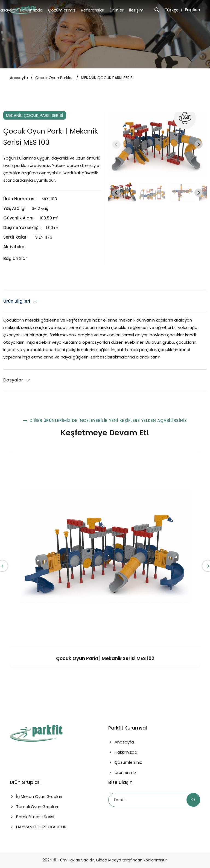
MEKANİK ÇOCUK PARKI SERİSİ (107, 78)
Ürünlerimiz (122, 772)
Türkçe (172, 10)
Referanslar (93, 10)
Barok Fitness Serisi (32, 817)
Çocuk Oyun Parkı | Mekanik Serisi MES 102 (105, 658)
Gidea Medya (109, 860)
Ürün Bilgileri (17, 301)
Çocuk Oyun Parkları (54, 78)
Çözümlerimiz (62, 10)
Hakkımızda (31, 10)
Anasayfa (19, 78)
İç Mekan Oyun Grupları (36, 796)
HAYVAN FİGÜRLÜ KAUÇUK (38, 827)
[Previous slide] (116, 144)
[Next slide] (199, 144)
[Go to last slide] (116, 193)
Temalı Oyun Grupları (34, 807)
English (192, 10)
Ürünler (117, 10)
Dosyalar (13, 380)
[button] (122, 193)
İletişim (136, 10)
